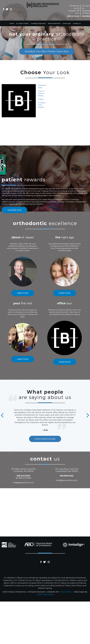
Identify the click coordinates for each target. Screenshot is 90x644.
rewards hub (14, 210)
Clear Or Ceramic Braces (41, 93)
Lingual (41, 99)
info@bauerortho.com (23, 483)
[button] (2, 416)
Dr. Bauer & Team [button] (22, 23)
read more (23, 293)
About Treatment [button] (54, 23)
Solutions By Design (45, 594)
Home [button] (12, 23)
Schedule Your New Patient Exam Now (47, 51)
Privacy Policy (66, 592)
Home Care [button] (67, 23)
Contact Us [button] (77, 23)
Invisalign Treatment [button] (38, 23)
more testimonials (45, 439)
